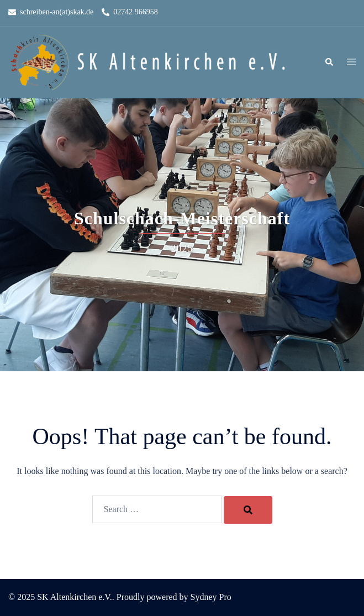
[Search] (248, 510)
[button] (329, 62)
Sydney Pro (211, 597)
